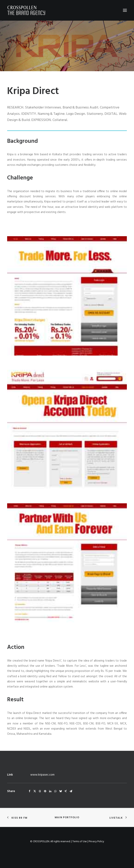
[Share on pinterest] (45, 791)
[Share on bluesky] (60, 791)
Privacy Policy (96, 842)
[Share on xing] (66, 791)
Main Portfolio (67, 817)
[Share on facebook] (30, 791)
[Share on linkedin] (50, 791)
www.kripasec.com (42, 775)
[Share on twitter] (35, 791)
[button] (125, 10)
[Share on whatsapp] (55, 791)
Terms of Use (80, 842)
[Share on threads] (40, 791)
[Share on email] (71, 791)
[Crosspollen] (26, 10)
